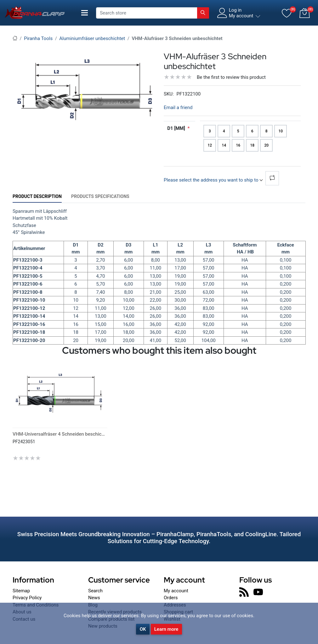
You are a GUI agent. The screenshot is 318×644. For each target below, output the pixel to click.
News (94, 598)
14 (224, 145)
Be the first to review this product (231, 77)
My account (176, 591)
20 (266, 145)
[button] (304, 13)
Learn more (166, 629)
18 (252, 145)
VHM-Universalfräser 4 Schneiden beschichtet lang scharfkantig (80, 434)
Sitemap (21, 591)
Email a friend (178, 107)
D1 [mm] (176, 128)
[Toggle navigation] (84, 13)
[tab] (37, 197)
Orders (171, 598)
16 (238, 145)
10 (281, 131)
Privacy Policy (27, 598)
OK (143, 629)
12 (210, 145)
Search (95, 591)
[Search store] (147, 13)
